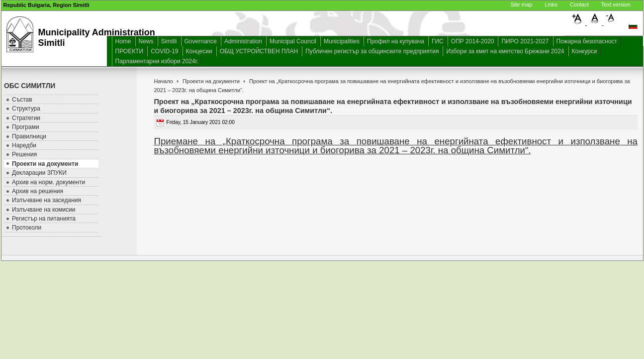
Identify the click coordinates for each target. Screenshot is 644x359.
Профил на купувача (396, 41)
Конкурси (585, 51)
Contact (579, 4)
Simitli (169, 41)
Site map (521, 4)
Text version (616, 4)
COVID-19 (164, 51)
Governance (201, 41)
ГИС (438, 41)
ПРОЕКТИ (130, 51)
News (146, 41)
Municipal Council (293, 41)
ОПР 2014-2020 (473, 41)
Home (123, 41)
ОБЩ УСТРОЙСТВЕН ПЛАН (259, 51)
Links (551, 4)
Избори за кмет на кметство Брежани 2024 (505, 51)
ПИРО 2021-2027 (525, 41)
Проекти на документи (211, 81)
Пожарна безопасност (587, 41)
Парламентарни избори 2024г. (157, 61)
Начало (163, 81)
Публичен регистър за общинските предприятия (372, 51)
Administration (243, 41)
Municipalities (342, 41)
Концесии (199, 51)
